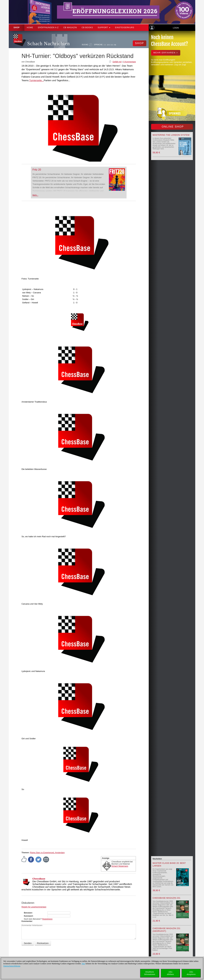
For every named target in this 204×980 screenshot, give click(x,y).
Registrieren (47, 919)
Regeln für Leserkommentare (34, 907)
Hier (83, 964)
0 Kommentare (130, 62)
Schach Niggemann (120, 866)
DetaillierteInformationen (150, 973)
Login (176, 28)
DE (105, 45)
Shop (17, 28)
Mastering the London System (171, 135)
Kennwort (28, 916)
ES (112, 45)
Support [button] (104, 28)
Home (30, 28)
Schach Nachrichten (49, 44)
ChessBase (39, 879)
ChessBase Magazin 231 (167, 898)
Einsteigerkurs (125, 28)
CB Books (87, 28)
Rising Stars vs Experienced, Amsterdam (47, 853)
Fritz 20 (37, 170)
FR (115, 45)
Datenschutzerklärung (12, 966)
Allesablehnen (170, 973)
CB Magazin (70, 28)
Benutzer (28, 913)
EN (108, 45)
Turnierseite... (36, 80)
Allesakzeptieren (191, 973)
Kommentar (27, 921)
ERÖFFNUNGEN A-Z (48, 28)
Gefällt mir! (117, 62)
